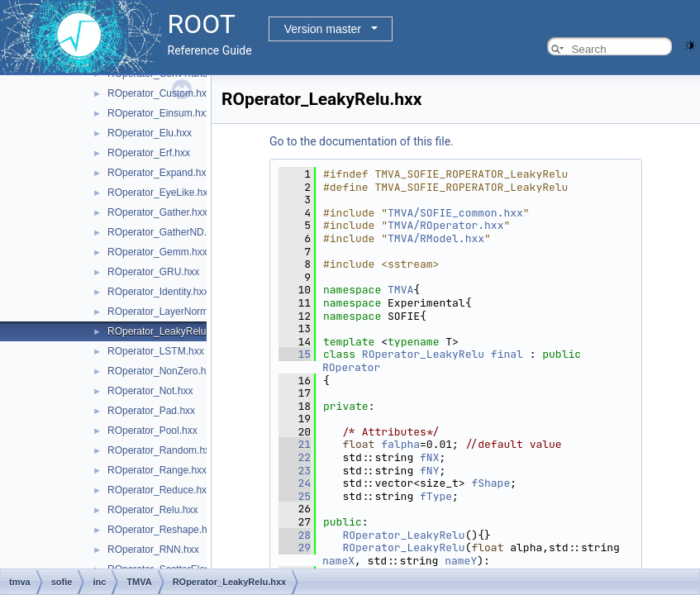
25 (295, 496)
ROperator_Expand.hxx (159, 173)
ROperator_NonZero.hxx (162, 371)
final (507, 354)
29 (295, 547)
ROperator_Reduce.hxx (160, 490)
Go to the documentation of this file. (362, 141)
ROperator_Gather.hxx (157, 212)
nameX (338, 561)
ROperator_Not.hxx (150, 391)
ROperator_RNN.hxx (153, 550)
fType (436, 496)
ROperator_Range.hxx (157, 470)
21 (295, 444)
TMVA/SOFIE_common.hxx (455, 213)
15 (295, 354)
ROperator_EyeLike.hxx (160, 193)
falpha (400, 444)
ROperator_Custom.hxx (160, 93)
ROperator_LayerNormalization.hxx (185, 312)
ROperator (351, 367)
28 (295, 535)
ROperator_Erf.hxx (149, 153)
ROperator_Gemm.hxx (157, 252)
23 (295, 471)
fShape (490, 483)
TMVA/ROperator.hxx (445, 225)
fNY (429, 471)
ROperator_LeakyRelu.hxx (166, 331)
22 (295, 457)
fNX (429, 457)
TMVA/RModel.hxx (436, 238)
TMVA (400, 290)
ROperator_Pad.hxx (151, 411)
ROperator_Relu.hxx (152, 510)
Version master (323, 29)
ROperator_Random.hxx (161, 450)
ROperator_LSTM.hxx (156, 351)
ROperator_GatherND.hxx (165, 232)
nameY (461, 561)
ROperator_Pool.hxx (152, 431)
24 (295, 483)
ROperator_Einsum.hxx (159, 113)
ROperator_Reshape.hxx (162, 530)
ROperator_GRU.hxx (153, 272)
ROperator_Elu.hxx (150, 133)
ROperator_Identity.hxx (158, 292)
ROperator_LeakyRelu (423, 354)
